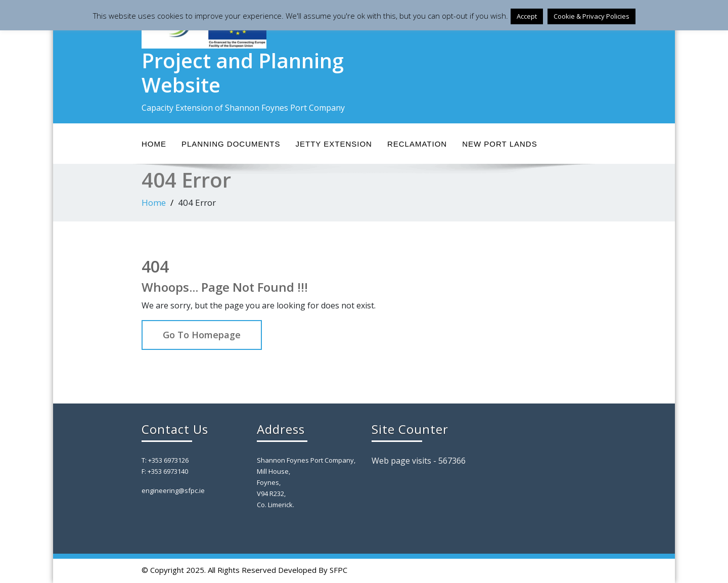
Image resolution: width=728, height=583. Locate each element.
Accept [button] (527, 16)
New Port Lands (499, 144)
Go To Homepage (202, 335)
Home (154, 144)
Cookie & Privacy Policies (591, 16)
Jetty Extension (334, 144)
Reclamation (417, 144)
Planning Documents (231, 144)
